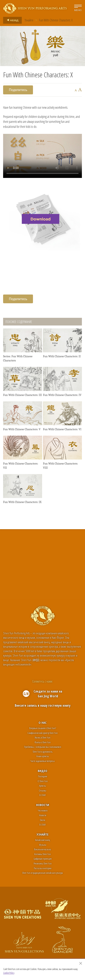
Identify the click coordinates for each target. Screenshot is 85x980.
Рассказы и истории (43, 868)
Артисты (42, 786)
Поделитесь (18, 90)
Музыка (43, 845)
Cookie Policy (9, 973)
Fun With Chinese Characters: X (56, 20)
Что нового (43, 810)
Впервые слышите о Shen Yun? (43, 728)
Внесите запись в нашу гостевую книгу (43, 705)
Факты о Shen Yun (42, 742)
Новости (43, 805)
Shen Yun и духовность (43, 752)
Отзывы (42, 790)
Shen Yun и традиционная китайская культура (42, 873)
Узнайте (29, 20)
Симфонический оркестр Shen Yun (42, 733)
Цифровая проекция (43, 859)
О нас (43, 722)
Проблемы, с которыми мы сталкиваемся (43, 747)
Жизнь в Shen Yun (42, 737)
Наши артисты (43, 756)
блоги (42, 820)
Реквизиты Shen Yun (43, 863)
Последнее (42, 776)
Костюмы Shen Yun (42, 854)
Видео (42, 771)
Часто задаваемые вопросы (42, 761)
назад (11, 20)
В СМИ (42, 795)
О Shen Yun (43, 781)
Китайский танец (42, 840)
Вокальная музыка (42, 849)
